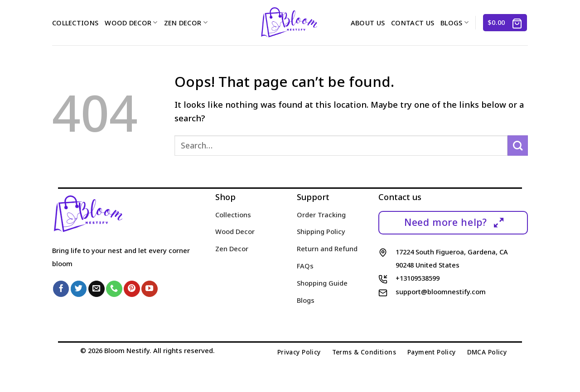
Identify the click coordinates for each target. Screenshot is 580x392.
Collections (75, 23)
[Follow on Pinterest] (132, 289)
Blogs (454, 23)
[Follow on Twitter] (79, 289)
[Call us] (114, 289)
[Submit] (518, 146)
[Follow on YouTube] (150, 289)
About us (368, 23)
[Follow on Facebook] (61, 289)
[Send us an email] (97, 289)
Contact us (413, 23)
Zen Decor (186, 23)
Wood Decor (131, 23)
